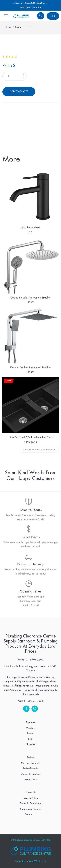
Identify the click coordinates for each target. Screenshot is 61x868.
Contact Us (31, 814)
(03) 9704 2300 (34, 660)
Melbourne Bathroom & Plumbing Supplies (30, 3)
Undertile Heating (31, 774)
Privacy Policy (30, 798)
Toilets (30, 758)
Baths (30, 739)
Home (8, 27)
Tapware (31, 723)
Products (20, 27)
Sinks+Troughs (30, 769)
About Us (31, 793)
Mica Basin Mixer (31, 228)
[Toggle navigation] (6, 16)
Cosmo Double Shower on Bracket (30, 298)
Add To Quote (19, 92)
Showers (30, 744)
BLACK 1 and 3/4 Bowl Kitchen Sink (31, 437)
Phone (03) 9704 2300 (31, 8)
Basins (31, 733)
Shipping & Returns (30, 809)
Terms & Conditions (31, 804)
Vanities (31, 728)
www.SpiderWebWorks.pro (31, 861)
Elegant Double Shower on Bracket (30, 368)
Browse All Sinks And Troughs (39, 450)
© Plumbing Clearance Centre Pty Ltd (31, 840)
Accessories (31, 779)
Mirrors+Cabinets (31, 763)
